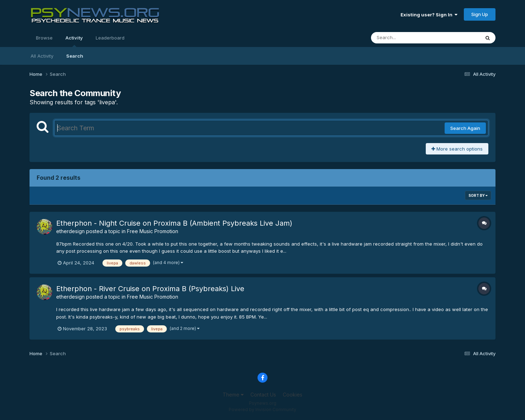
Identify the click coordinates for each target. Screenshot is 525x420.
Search (75, 56)
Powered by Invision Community (262, 409)
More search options (457, 149)
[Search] (406, 38)
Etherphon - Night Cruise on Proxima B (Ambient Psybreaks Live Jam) (174, 223)
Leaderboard (110, 38)
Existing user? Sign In (429, 15)
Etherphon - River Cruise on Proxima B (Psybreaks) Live (150, 289)
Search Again (465, 128)
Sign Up (480, 14)
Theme (233, 395)
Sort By (478, 195)
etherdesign (70, 231)
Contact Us (263, 395)
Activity (74, 41)
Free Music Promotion (153, 231)
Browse (44, 38)
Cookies (293, 395)
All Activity (42, 56)
